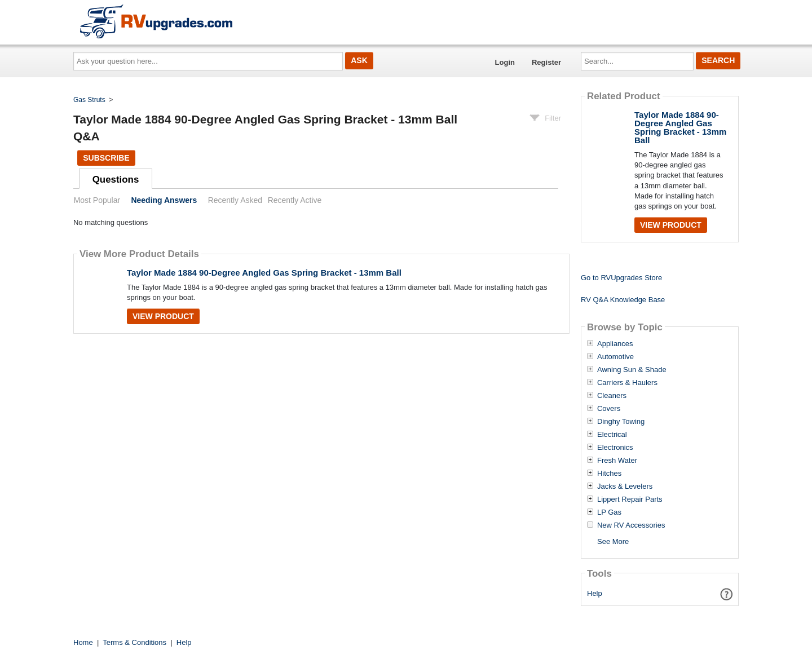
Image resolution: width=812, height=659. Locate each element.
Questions (116, 180)
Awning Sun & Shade (632, 370)
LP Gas (609, 512)
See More (613, 541)
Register (546, 62)
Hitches (609, 474)
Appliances (615, 344)
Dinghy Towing (621, 422)
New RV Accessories (631, 525)
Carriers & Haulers (627, 383)
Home (83, 642)
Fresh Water (617, 461)
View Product (163, 316)
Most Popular (97, 200)
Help (595, 593)
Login (505, 62)
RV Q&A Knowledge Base (623, 300)
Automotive (615, 357)
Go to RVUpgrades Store (621, 278)
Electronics (615, 448)
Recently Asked (235, 200)
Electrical (612, 435)
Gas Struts (89, 100)
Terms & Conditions (134, 642)
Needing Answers (164, 200)
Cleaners (612, 396)
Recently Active (295, 200)
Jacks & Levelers (625, 486)
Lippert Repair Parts (630, 499)
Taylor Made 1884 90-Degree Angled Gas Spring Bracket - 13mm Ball (264, 273)
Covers (609, 409)
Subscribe (106, 158)
